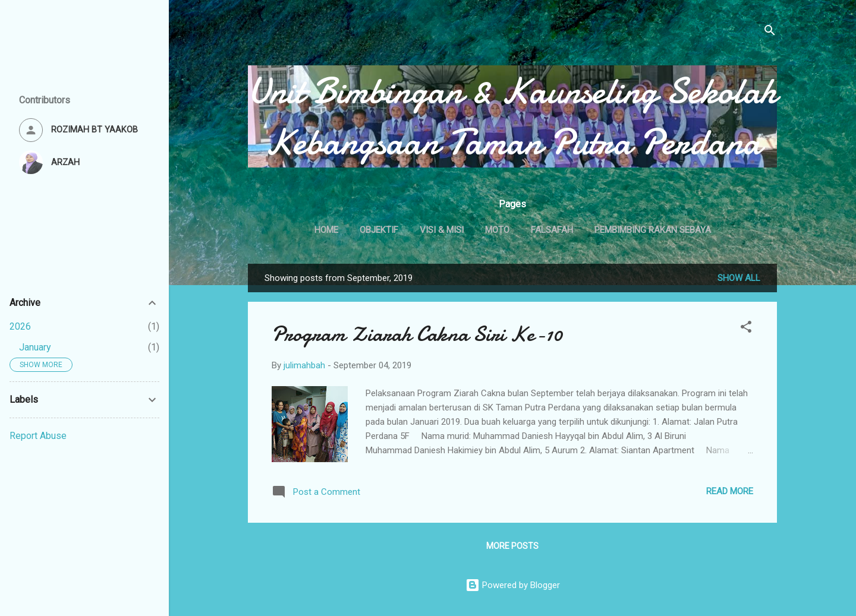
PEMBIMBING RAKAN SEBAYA (653, 230)
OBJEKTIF (379, 230)
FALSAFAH (552, 230)
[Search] (770, 32)
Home (326, 230)
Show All (739, 278)
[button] (746, 329)
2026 (20, 326)
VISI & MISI (442, 230)
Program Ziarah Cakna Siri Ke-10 (417, 334)
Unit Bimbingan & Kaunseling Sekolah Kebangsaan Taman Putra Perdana (512, 116)
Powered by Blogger (513, 585)
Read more (730, 491)
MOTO (497, 230)
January (35, 347)
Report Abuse (38, 436)
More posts (512, 546)
